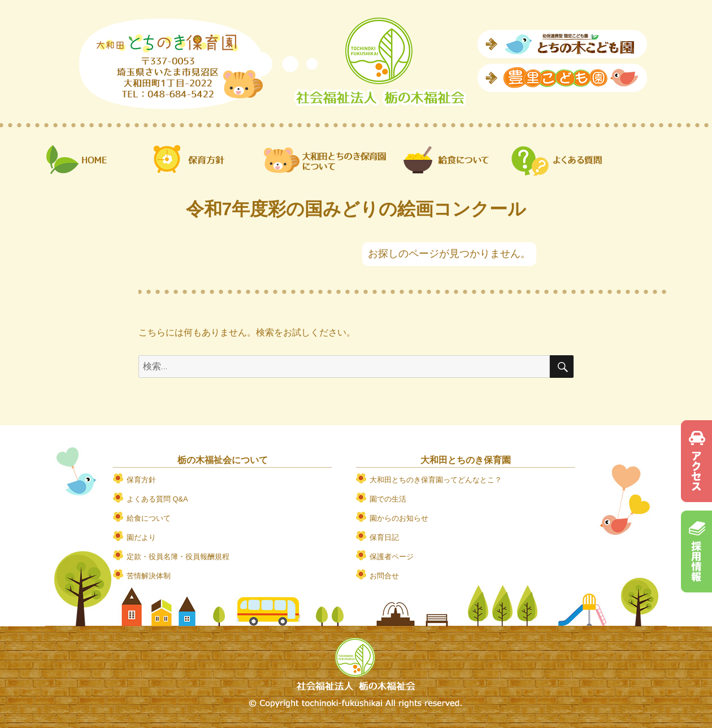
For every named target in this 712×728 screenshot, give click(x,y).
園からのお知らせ (399, 518)
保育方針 (141, 480)
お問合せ (384, 576)
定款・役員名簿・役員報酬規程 (178, 557)
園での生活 (388, 499)
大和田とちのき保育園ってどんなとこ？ (436, 480)
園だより (141, 537)
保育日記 (384, 537)
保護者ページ (392, 557)
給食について (149, 518)
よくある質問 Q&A (157, 499)
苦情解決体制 (149, 576)
